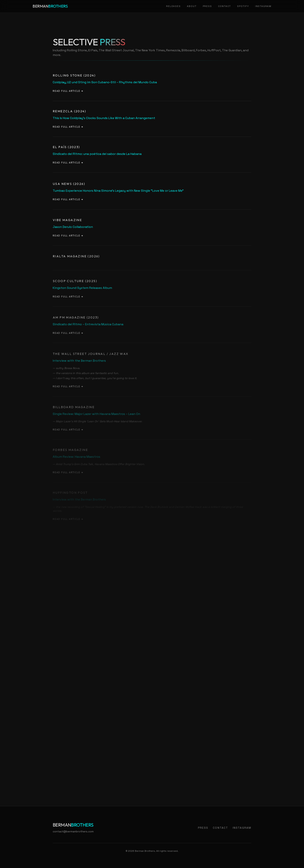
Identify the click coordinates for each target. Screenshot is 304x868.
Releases (173, 6)
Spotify (243, 6)
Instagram (263, 6)
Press (207, 6)
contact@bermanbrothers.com (73, 831)
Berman (50, 6)
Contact (225, 6)
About (192, 6)
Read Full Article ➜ (68, 91)
